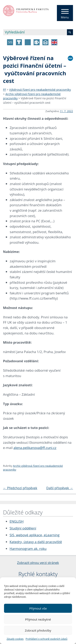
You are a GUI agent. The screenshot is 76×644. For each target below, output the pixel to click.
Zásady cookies (15, 639)
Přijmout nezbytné (38, 619)
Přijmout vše (38, 608)
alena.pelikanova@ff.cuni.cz (35, 448)
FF (5, 90)
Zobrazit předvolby (38, 630)
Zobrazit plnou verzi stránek (38, 563)
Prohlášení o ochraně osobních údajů (46, 639)
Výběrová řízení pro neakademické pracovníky (40, 90)
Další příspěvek (60, 488)
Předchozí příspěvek (20, 488)
